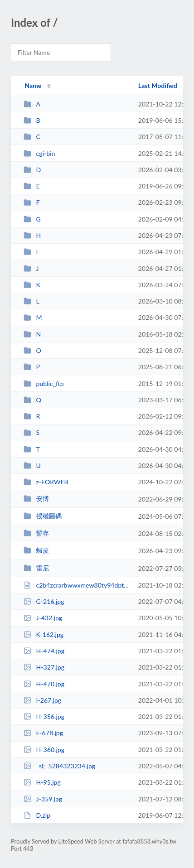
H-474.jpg (44, 651)
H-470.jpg (44, 684)
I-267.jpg (42, 700)
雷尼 (36, 568)
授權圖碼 (42, 516)
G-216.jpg (44, 601)
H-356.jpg (44, 716)
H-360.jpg (44, 750)
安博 (36, 499)
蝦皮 (36, 550)
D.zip (37, 815)
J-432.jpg (43, 618)
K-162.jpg (44, 634)
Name (33, 85)
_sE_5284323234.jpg (59, 766)
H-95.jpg (42, 782)
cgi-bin (39, 153)
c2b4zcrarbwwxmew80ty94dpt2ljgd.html (77, 585)
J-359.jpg (43, 799)
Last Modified (158, 85)
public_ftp (44, 383)
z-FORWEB (46, 482)
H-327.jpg (44, 667)
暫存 (36, 533)
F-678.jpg (43, 733)
